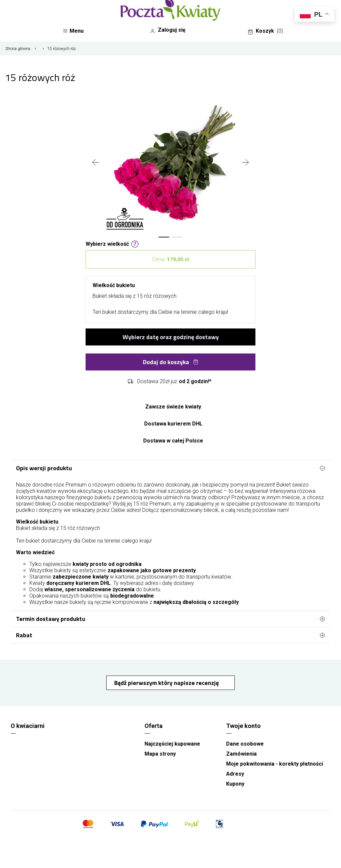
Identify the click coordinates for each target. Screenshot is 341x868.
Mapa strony (160, 754)
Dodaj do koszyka (171, 362)
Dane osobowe (245, 744)
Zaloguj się (168, 30)
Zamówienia (241, 754)
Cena (171, 259)
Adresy (235, 774)
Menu (73, 31)
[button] (164, 237)
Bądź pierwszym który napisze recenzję (167, 683)
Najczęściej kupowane (172, 744)
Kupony (235, 784)
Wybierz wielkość (112, 243)
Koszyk (265, 31)
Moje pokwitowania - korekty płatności (275, 764)
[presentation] (96, 163)
